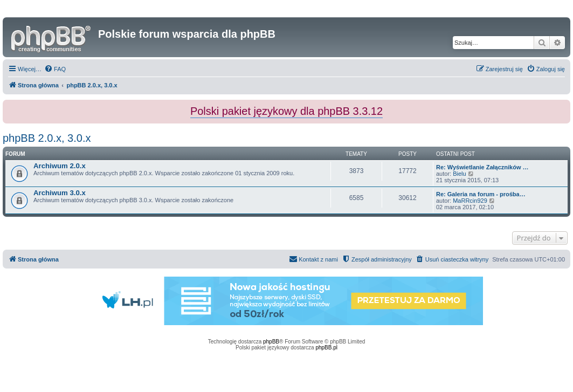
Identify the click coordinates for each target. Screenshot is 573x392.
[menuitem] (55, 69)
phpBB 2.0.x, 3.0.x (47, 138)
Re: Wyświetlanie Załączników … (482, 167)
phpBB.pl (326, 348)
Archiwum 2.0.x (60, 166)
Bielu (459, 174)
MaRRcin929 (470, 201)
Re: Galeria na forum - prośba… (481, 194)
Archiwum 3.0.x (60, 193)
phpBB (271, 342)
